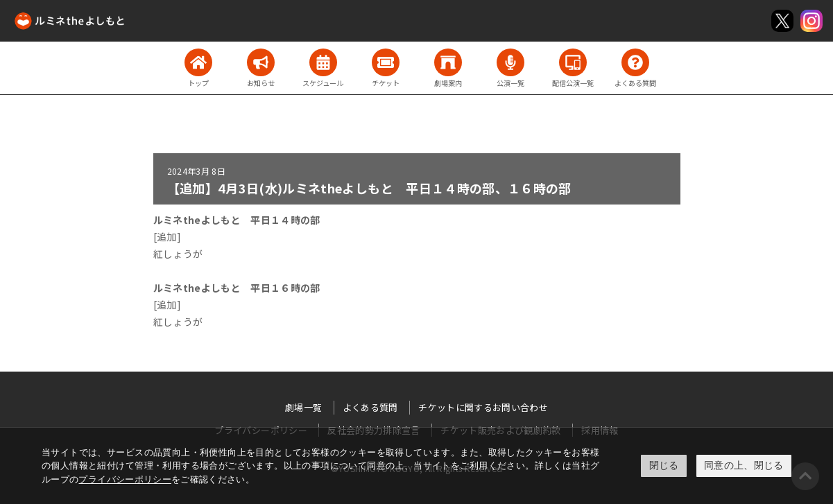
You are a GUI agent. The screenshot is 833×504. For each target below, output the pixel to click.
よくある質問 (370, 407)
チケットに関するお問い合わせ (483, 407)
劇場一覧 (303, 407)
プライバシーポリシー (125, 479)
